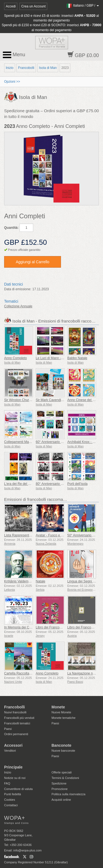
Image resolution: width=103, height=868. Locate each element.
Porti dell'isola (77, 484)
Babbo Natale (77, 358)
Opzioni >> (12, 82)
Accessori (13, 745)
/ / (83, 6)
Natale (41, 581)
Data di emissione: (18, 289)
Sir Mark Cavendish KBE (54, 400)
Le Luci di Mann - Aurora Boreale (60, 358)
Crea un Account (33, 6)
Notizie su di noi (15, 778)
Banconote (62, 745)
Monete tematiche (64, 718)
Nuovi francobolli (15, 712)
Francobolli (26, 68)
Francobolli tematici (17, 723)
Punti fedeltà (12, 794)
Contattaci (11, 805)
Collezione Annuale (18, 306)
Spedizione (59, 783)
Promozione (60, 789)
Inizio (10, 68)
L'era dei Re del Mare (20, 484)
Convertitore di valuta (18, 789)
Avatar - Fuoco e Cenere (54, 535)
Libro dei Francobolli (51, 627)
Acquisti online (61, 800)
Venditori (10, 751)
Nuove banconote (63, 751)
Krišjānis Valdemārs (19, 581)
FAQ (7, 783)
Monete (58, 707)
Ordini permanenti (16, 734)
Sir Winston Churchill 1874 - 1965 (29, 400)
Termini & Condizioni (65, 778)
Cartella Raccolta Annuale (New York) (32, 673)
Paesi (8, 729)
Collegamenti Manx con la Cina (27, 442)
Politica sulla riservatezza (69, 794)
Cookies (10, 800)
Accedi (11, 6)
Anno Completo (16, 358)
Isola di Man (48, 68)
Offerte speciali (62, 772)
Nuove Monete (62, 712)
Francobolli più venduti (19, 718)
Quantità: (11, 228)
